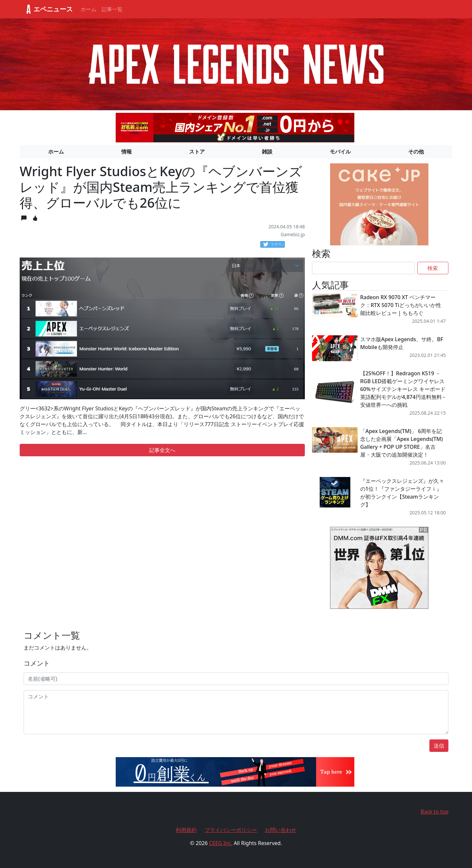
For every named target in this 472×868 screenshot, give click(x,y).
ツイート (274, 244)
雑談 (267, 152)
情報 (127, 152)
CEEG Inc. (221, 843)
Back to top (434, 812)
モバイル (340, 152)
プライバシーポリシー (231, 830)
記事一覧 (112, 9)
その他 (416, 152)
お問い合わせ (281, 830)
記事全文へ (162, 450)
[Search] (363, 268)
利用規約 (186, 830)
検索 (433, 268)
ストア (197, 152)
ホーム (88, 9)
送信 (439, 746)
